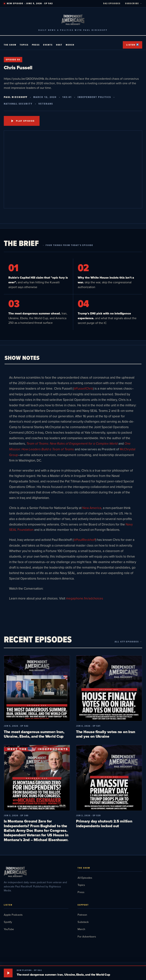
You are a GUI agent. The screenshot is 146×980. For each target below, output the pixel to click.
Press (36, 45)
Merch (70, 45)
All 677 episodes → (128, 642)
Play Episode (23, 121)
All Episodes (85, 878)
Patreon (82, 915)
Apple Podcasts (13, 915)
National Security (18, 104)
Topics (24, 45)
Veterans (46, 104)
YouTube (9, 929)
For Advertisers (87, 936)
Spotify (8, 922)
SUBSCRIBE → (134, 3)
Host (59, 45)
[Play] (8, 973)
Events (48, 45)
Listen (132, 45)
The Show (10, 45)
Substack (83, 922)
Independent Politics (94, 97)
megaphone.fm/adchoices (85, 598)
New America (92, 508)
